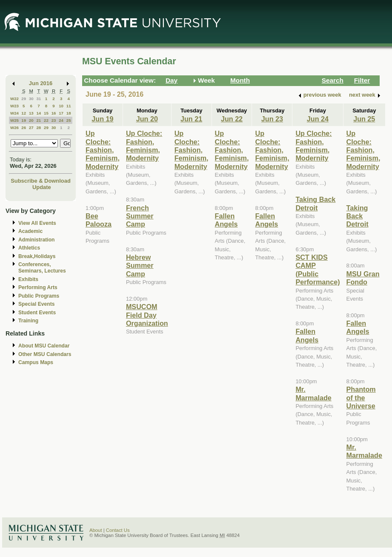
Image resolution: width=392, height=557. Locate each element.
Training (28, 321)
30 (31, 99)
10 (61, 106)
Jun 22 (232, 119)
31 (39, 99)
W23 (14, 106)
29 (24, 99)
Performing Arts (38, 287)
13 (31, 113)
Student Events (37, 313)
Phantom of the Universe (361, 398)
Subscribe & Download (41, 181)
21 (39, 120)
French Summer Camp (140, 216)
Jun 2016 (41, 83)
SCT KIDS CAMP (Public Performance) (318, 270)
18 (69, 113)
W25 (14, 120)
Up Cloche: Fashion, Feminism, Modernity (103, 150)
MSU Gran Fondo (363, 278)
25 (69, 120)
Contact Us (118, 530)
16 (54, 113)
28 (39, 128)
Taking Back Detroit (315, 203)
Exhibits (28, 279)
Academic (30, 231)
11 (69, 106)
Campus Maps (36, 362)
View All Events (37, 223)
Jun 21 (191, 119)
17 (61, 113)
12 (24, 113)
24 (61, 120)
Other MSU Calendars (45, 354)
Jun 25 (364, 119)
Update (42, 187)
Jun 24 (318, 119)
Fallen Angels (226, 220)
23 (54, 120)
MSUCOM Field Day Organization (147, 315)
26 (24, 128)
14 (39, 113)
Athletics (29, 248)
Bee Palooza (99, 220)
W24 (14, 113)
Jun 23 (272, 119)
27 (31, 128)
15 (46, 113)
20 (31, 120)
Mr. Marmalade (313, 393)
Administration (36, 240)
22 (46, 120)
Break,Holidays (37, 256)
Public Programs (39, 296)
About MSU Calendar (44, 346)
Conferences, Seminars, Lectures (42, 268)
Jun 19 (102, 119)
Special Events (36, 304)
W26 (14, 128)
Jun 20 (147, 119)
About (96, 530)
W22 (14, 99)
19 (24, 120)
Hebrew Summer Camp (140, 266)
